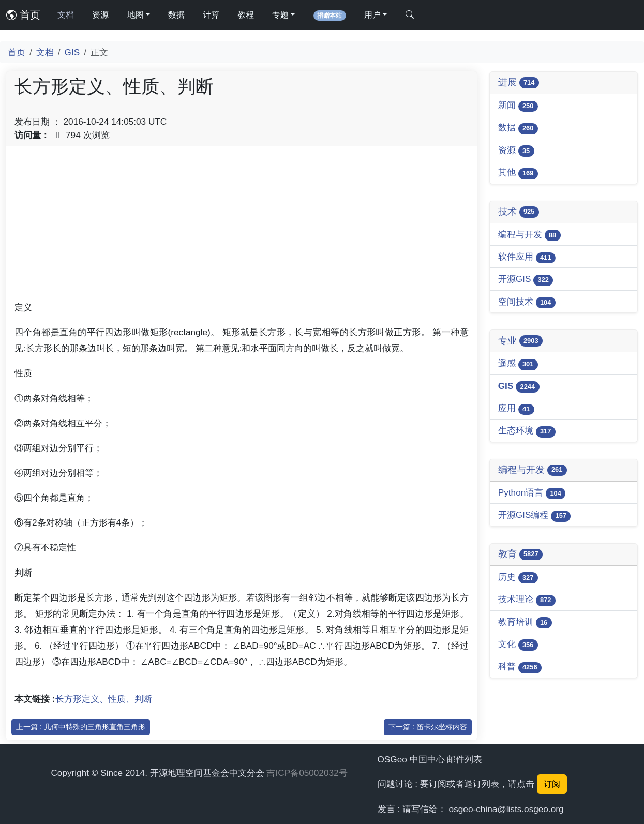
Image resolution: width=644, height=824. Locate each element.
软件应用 (527, 257)
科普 (520, 667)
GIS (72, 52)
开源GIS (526, 280)
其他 (518, 173)
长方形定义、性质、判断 (104, 699)
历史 (518, 578)
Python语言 (532, 493)
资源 (100, 15)
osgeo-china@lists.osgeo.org (506, 809)
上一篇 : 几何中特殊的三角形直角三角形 (81, 727)
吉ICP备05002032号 (307, 773)
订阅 (552, 784)
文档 (66, 15)
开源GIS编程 (535, 515)
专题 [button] (280, 15)
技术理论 (527, 600)
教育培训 (525, 623)
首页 (23, 15)
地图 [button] (136, 15)
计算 (211, 15)
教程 (246, 15)
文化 (518, 645)
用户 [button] (372, 15)
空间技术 (527, 302)
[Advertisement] (242, 227)
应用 (516, 409)
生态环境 (527, 431)
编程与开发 (529, 235)
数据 (176, 15)
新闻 (518, 106)
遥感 (518, 364)
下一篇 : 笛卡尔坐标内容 (428, 727)
